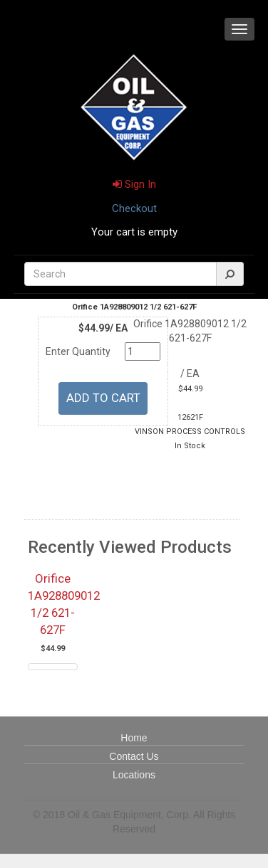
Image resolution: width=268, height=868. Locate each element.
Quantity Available (82, 490)
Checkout (134, 208)
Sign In (134, 184)
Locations (134, 775)
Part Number (82, 460)
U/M (81, 431)
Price (81, 446)
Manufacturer (81, 475)
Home (134, 738)
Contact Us (134, 756)
